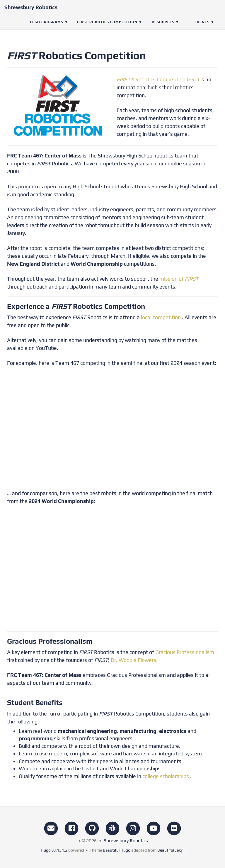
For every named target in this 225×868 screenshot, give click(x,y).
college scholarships (166, 776)
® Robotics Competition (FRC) (158, 79)
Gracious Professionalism (185, 652)
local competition (161, 317)
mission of (179, 279)
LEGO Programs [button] (47, 28)
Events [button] (202, 28)
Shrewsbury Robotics (31, 13)
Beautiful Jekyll (171, 850)
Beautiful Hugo (117, 850)
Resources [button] (163, 28)
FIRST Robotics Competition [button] (107, 28)
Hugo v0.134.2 (54, 850)
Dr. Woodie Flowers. (134, 660)
